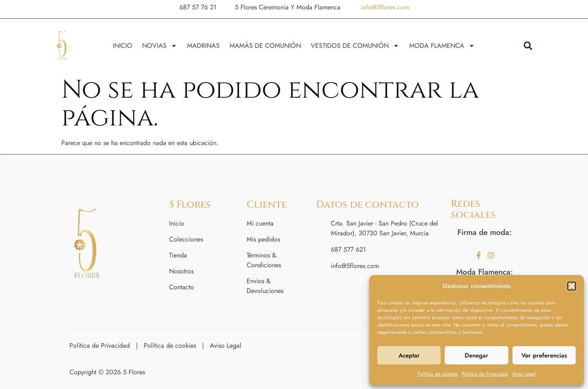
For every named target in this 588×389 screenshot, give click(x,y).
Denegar (477, 355)
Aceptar (409, 355)
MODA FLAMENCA (442, 46)
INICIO (122, 46)
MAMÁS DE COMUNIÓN (265, 46)
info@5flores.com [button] (385, 7)
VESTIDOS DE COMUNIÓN (355, 46)
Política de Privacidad (485, 374)
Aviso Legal (524, 374)
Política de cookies (438, 374)
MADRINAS (203, 46)
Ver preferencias (544, 355)
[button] (572, 286)
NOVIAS (160, 46)
